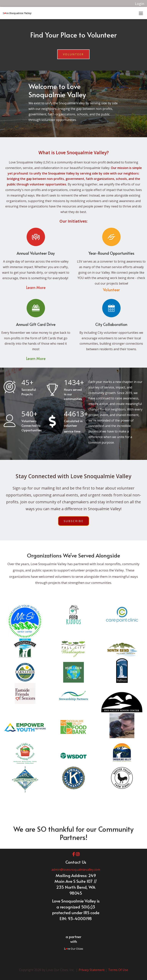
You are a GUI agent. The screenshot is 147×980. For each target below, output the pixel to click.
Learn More (36, 287)
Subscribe (74, 521)
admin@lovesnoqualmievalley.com (76, 870)
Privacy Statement (92, 970)
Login (140, 4)
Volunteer (73, 54)
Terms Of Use (118, 970)
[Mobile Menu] (141, 13)
